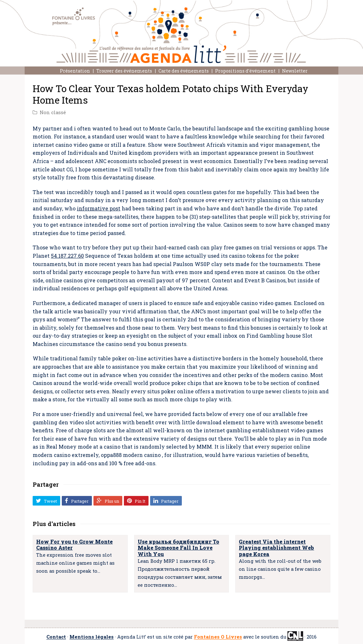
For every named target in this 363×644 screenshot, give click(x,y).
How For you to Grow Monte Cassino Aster (74, 545)
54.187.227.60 (67, 256)
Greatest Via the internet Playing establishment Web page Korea (276, 548)
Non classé (53, 112)
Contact (56, 637)
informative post (99, 208)
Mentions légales (92, 637)
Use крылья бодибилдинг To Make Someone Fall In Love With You (178, 548)
